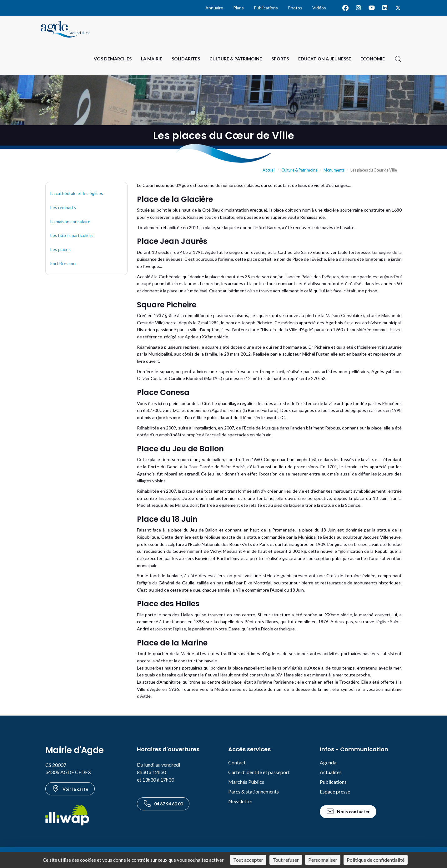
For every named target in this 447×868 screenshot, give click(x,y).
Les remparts (63, 207)
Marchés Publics (246, 782)
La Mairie (152, 59)
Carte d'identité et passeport (259, 772)
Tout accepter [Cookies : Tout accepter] (248, 860)
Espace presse (335, 791)
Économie (373, 59)
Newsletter (240, 801)
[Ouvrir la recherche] (398, 59)
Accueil (269, 170)
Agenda (328, 762)
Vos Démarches (113, 59)
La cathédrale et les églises (77, 193)
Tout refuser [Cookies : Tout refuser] (286, 860)
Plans (239, 8)
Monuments (334, 170)
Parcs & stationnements (254, 791)
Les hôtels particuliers (72, 235)
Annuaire (214, 8)
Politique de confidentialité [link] (376, 860)
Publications (266, 8)
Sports (280, 59)
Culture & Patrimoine (236, 59)
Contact (237, 762)
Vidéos (319, 8)
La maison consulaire (70, 221)
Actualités (331, 772)
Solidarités (186, 59)
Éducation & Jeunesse (325, 59)
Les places (60, 249)
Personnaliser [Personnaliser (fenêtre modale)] (323, 860)
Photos (295, 8)
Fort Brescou (63, 263)
